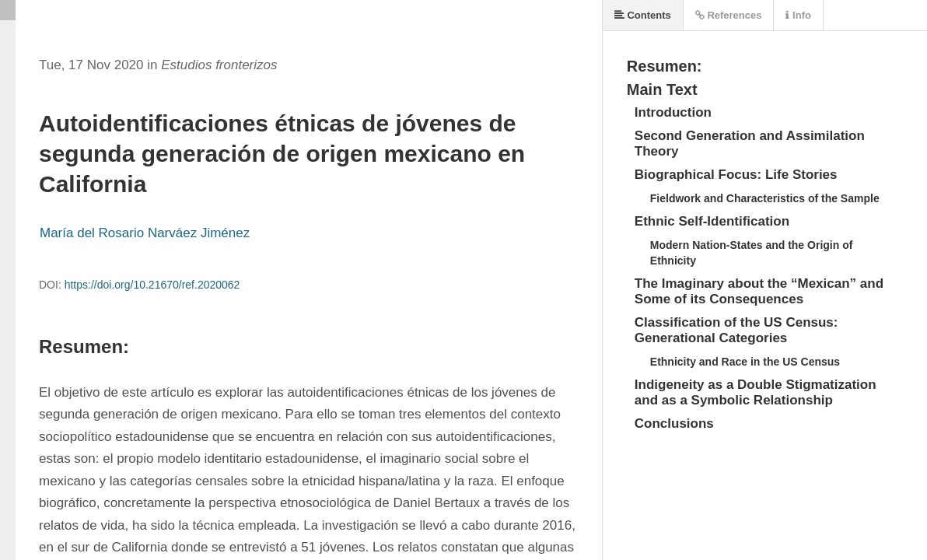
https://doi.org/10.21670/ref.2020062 (152, 285)
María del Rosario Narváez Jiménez (145, 233)
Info (798, 15)
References (729, 15)
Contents (643, 15)
